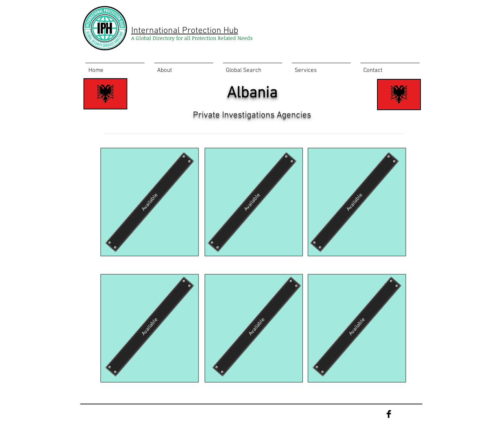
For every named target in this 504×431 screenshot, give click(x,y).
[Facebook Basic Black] (389, 414)
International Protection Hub (185, 31)
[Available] (149, 202)
